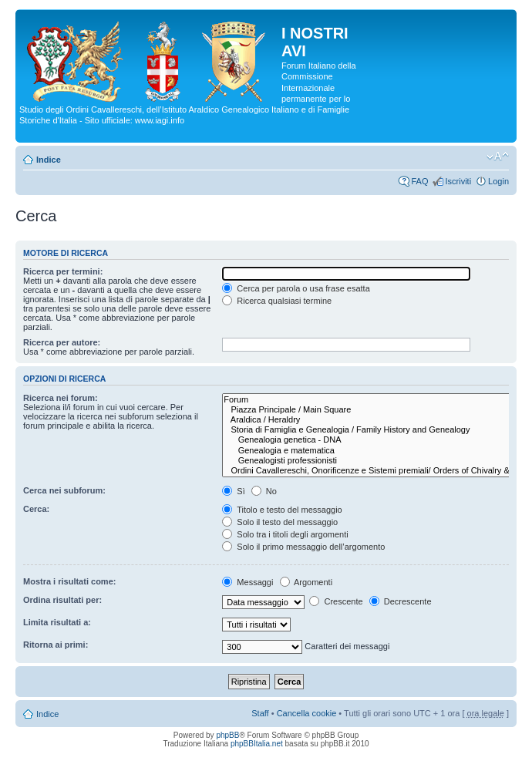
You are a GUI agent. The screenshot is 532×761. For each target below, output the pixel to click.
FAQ (419, 181)
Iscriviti (458, 181)
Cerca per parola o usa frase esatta (296, 288)
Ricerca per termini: (63, 271)
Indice (49, 160)
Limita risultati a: (57, 622)
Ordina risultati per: (62, 600)
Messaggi (247, 582)
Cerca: (36, 509)
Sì (233, 491)
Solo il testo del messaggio (280, 522)
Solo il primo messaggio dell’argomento (303, 547)
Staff (260, 713)
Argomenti (306, 582)
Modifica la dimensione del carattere (498, 157)
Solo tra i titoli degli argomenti (285, 534)
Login (498, 181)
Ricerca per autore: (62, 342)
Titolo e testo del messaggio (282, 510)
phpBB (227, 735)
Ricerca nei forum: (61, 398)
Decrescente (401, 601)
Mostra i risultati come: (69, 581)
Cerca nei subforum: (64, 490)
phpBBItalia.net (257, 744)
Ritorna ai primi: (56, 645)
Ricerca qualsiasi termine (277, 301)
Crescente (336, 601)
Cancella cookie (307, 713)
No (264, 491)
